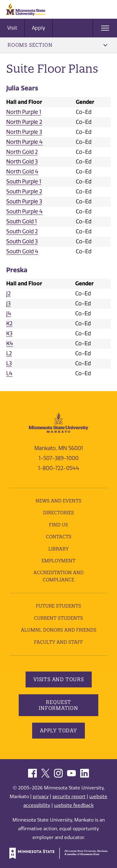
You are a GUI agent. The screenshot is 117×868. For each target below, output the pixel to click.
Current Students (58, 618)
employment (58, 561)
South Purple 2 (24, 192)
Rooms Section (57, 45)
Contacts (59, 537)
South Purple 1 (24, 182)
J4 (9, 313)
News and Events (58, 501)
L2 (9, 353)
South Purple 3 (24, 201)
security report (69, 797)
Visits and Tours (59, 679)
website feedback (74, 805)
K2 (9, 323)
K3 (9, 333)
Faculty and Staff (58, 642)
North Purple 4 (24, 142)
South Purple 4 (24, 211)
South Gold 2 (22, 231)
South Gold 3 (22, 241)
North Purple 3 (24, 132)
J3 (8, 303)
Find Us (58, 525)
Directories (58, 513)
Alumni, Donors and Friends (59, 630)
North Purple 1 (24, 112)
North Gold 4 (22, 172)
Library (58, 549)
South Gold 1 (22, 221)
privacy (41, 797)
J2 (8, 293)
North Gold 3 (22, 162)
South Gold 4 (22, 251)
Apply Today (58, 730)
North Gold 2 (22, 152)
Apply (39, 28)
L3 (9, 363)
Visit (12, 28)
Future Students (58, 606)
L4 (9, 373)
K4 (10, 343)
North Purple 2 (24, 122)
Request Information (58, 705)
